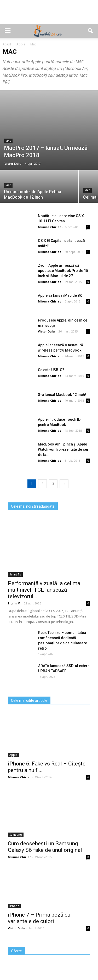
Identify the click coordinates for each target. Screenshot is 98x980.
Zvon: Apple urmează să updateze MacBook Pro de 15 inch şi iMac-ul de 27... (63, 271)
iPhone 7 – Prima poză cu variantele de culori (39, 918)
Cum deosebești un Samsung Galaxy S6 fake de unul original (45, 847)
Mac (8, 141)
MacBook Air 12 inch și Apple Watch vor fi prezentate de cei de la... (63, 449)
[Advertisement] (49, 15)
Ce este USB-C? (51, 370)
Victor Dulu (13, 164)
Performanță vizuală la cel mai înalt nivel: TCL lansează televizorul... (45, 590)
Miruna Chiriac (50, 227)
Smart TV (15, 574)
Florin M (14, 603)
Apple (13, 755)
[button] (91, 31)
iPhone (14, 906)
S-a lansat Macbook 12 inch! (62, 395)
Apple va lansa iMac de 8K (60, 295)
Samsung (16, 835)
